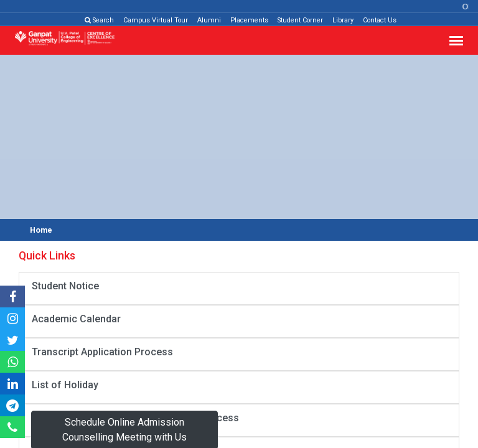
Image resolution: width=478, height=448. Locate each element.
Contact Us (380, 20)
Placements (249, 20)
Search (99, 20)
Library (343, 20)
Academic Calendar (76, 319)
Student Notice (65, 286)
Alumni (209, 20)
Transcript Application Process (102, 352)
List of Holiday (65, 385)
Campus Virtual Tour (156, 20)
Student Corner (300, 20)
